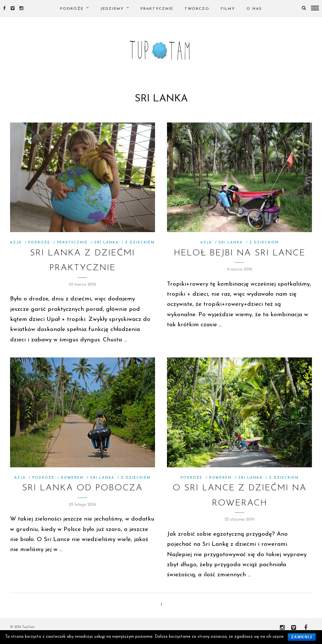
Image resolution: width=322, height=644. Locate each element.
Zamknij (302, 637)
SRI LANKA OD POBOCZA (82, 495)
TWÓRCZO (197, 9)
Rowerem (72, 485)
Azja (16, 250)
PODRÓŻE (72, 9)
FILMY (228, 9)
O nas (254, 9)
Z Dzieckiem (140, 250)
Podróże (39, 250)
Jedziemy (112, 9)
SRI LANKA (106, 250)
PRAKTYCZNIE (157, 9)
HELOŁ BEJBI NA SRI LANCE (240, 260)
